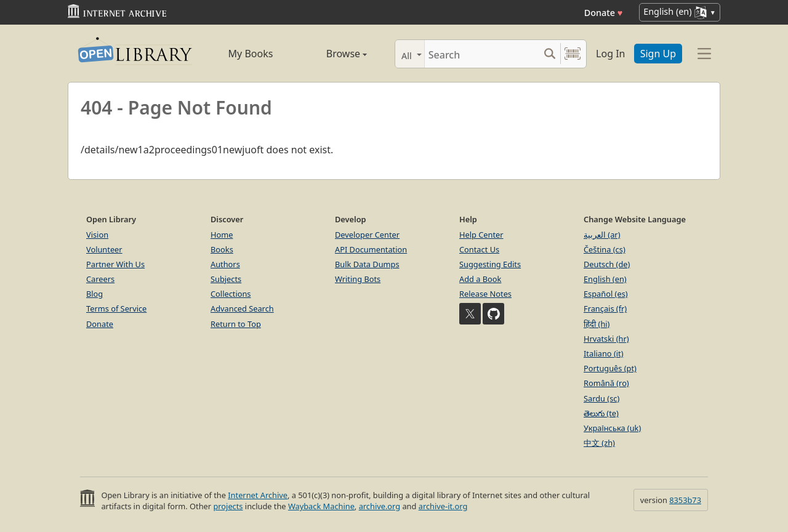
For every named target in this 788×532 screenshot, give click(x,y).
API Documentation (371, 249)
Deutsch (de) (607, 264)
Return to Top (236, 324)
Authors (225, 264)
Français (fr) (605, 308)
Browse (333, 54)
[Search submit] (549, 54)
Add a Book (480, 279)
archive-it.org (443, 506)
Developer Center (367, 235)
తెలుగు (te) (601, 413)
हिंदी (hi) (597, 324)
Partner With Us (115, 264)
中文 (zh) (599, 443)
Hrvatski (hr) (606, 339)
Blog (94, 294)
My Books (251, 54)
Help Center (481, 235)
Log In (610, 54)
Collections (231, 294)
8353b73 (685, 500)
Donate (604, 13)
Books (222, 249)
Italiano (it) (604, 353)
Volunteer (104, 249)
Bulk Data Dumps (367, 264)
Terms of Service (116, 308)
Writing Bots (358, 279)
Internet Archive (258, 495)
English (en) (605, 279)
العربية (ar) (602, 235)
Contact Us (479, 249)
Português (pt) (610, 368)
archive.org (380, 506)
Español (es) (606, 294)
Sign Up (658, 54)
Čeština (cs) (605, 249)
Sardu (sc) (601, 398)
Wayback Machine (321, 506)
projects (228, 506)
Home (222, 235)
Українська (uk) (612, 428)
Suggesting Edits (490, 264)
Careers (100, 279)
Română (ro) (606, 383)
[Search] (482, 54)
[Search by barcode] (573, 54)
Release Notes (485, 294)
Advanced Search (242, 308)
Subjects (226, 279)
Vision (97, 235)
